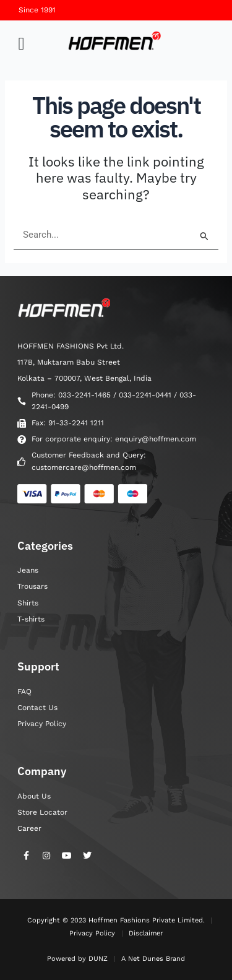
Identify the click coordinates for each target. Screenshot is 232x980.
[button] (21, 44)
